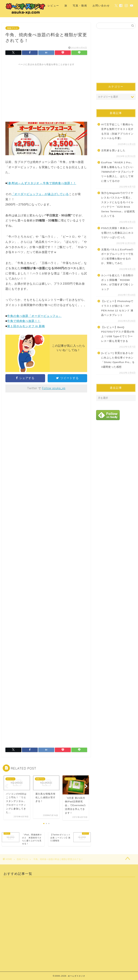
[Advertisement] (46, 91)
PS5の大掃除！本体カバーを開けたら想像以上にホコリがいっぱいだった (117, 233)
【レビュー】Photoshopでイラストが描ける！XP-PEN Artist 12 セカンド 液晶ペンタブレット (117, 308)
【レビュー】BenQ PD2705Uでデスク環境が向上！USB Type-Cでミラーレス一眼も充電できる (118, 334)
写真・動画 (80, 6)
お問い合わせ (101, 6)
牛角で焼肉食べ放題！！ (24, 321)
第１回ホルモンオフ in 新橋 (26, 326)
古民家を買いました (113, 150)
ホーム (38, 6)
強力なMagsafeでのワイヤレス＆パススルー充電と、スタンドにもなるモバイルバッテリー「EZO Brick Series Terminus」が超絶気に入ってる (118, 204)
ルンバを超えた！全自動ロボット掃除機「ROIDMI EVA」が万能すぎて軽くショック (117, 282)
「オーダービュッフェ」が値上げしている (40, 194)
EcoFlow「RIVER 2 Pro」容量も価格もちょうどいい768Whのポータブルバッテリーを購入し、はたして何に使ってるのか (118, 172)
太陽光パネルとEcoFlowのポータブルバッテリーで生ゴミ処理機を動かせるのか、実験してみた (117, 256)
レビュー (53, 6)
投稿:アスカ (12, 28)
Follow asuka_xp (54, 388)
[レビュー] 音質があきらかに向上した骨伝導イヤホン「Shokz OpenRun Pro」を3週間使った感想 (118, 360)
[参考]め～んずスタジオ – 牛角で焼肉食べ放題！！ (42, 183)
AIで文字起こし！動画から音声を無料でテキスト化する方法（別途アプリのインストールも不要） (117, 131)
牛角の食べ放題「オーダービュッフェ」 (34, 316)
